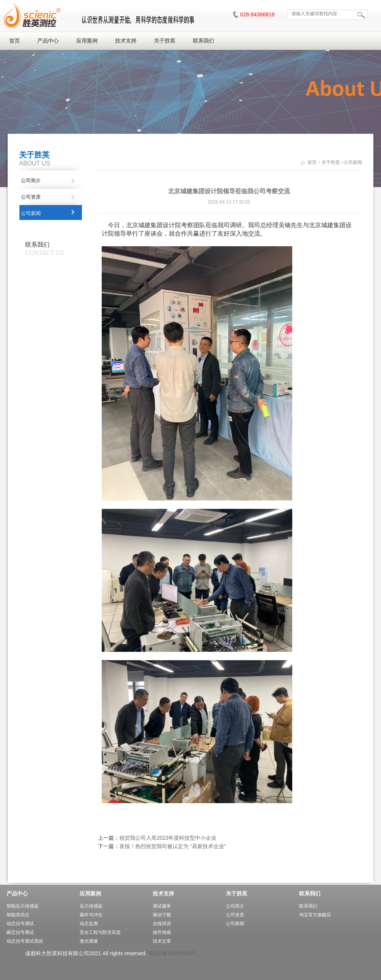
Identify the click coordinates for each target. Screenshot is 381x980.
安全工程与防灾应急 (100, 932)
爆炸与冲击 (91, 915)
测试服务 (162, 906)
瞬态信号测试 (20, 932)
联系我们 (310, 893)
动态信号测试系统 (25, 941)
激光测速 (89, 941)
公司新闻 (31, 213)
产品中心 (17, 893)
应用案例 (90, 893)
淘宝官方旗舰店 (315, 915)
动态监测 (89, 924)
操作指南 (162, 932)
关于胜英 (331, 162)
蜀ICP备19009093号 (173, 953)
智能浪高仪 (18, 915)
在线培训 (162, 924)
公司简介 (31, 180)
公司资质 (31, 197)
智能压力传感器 (22, 906)
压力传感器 (91, 906)
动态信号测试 (20, 924)
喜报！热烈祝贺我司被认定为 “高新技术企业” (172, 846)
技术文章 (162, 941)
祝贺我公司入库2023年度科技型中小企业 (168, 838)
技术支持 (163, 893)
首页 (312, 162)
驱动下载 (162, 915)
